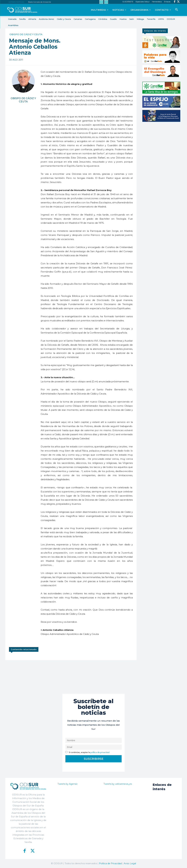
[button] (177, 10)
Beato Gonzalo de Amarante (40, 2)
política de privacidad (100, 752)
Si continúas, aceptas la (87, 752)
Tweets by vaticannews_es (118, 784)
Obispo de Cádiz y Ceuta (26, 34)
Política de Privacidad (110, 863)
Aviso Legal (130, 863)
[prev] (101, 2)
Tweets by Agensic (68, 784)
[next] (106, 2)
